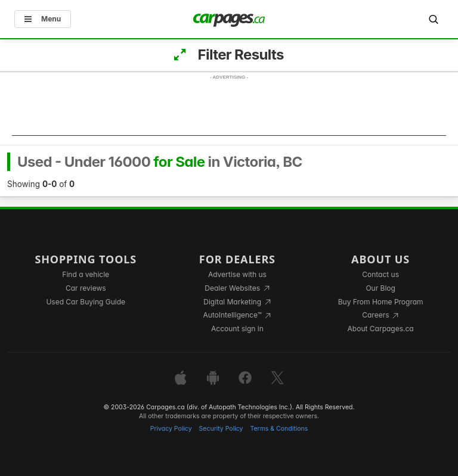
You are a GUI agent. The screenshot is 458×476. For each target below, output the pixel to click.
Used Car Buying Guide (86, 302)
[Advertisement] (229, 109)
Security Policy (221, 429)
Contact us (380, 274)
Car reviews (86, 288)
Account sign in (237, 329)
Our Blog (380, 288)
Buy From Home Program (381, 302)
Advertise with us (237, 274)
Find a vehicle (86, 274)
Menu (43, 19)
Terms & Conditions (279, 429)
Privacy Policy (171, 429)
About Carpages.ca (381, 329)
